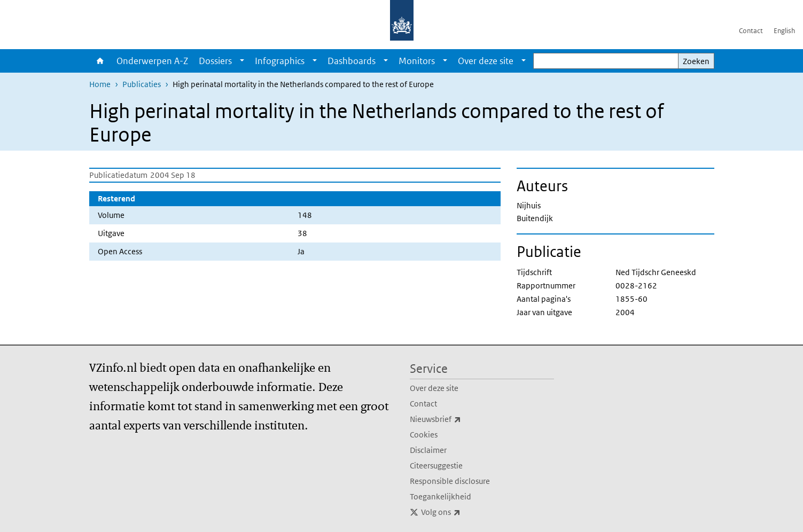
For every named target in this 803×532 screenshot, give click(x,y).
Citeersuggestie (436, 465)
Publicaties (142, 84)
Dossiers (215, 61)
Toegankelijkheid (441, 496)
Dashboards (352, 61)
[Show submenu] (242, 61)
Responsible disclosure (450, 481)
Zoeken (696, 61)
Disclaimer (428, 450)
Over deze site (486, 61)
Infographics (280, 61)
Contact (751, 31)
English (784, 31)
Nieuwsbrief (459, 419)
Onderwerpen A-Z (152, 61)
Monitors (417, 61)
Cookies (424, 435)
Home (100, 61)
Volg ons (464, 512)
